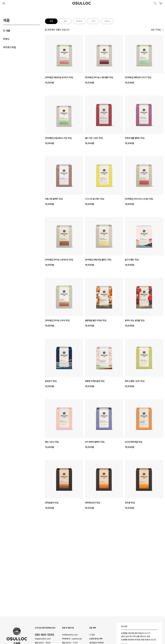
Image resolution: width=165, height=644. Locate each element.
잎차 (65, 21)
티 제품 (7, 31)
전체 (51, 21)
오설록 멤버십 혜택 (96, 639)
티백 (93, 21)
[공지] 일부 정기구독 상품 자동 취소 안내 (135, 636)
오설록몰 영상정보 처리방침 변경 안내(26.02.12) (139, 640)
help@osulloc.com (43, 639)
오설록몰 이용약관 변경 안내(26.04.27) (136, 633)
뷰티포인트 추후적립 (96, 643)
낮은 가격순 (156, 30)
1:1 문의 (92, 635)
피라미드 (79, 21)
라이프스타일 (10, 47)
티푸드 (6, 39)
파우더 (107, 21)
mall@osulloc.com (70, 635)
